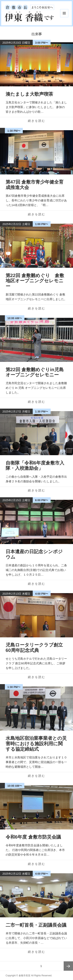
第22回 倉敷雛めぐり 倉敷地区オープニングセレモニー (35, 281)
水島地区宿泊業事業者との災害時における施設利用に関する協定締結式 (36, 743)
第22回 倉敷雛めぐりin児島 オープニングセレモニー (35, 372)
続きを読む (37, 121)
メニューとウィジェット (64, 13)
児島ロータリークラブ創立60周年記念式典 (34, 648)
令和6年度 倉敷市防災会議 (33, 837)
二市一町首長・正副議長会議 (36, 925)
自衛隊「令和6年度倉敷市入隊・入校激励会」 (35, 466)
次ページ (68, 966)
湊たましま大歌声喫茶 (29, 94)
